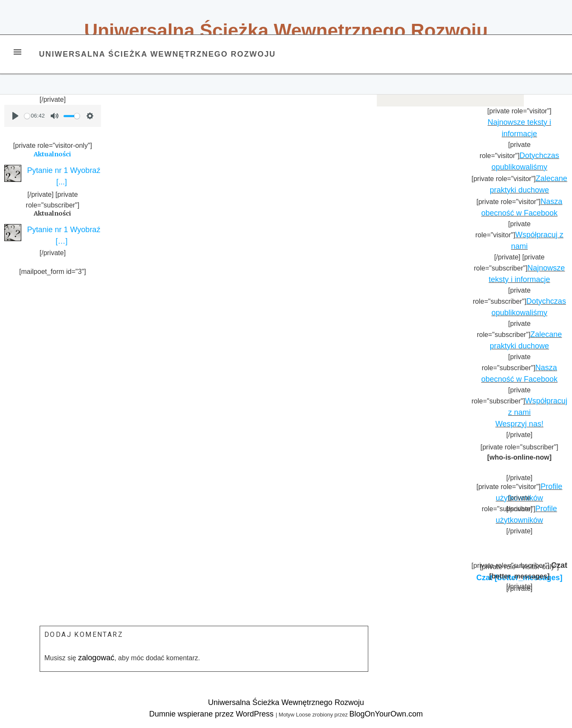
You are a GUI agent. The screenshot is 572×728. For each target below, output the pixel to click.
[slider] (27, 116)
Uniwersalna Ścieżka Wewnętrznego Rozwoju (286, 30)
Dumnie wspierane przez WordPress (212, 714)
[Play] (15, 116)
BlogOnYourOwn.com (386, 714)
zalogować (96, 658)
